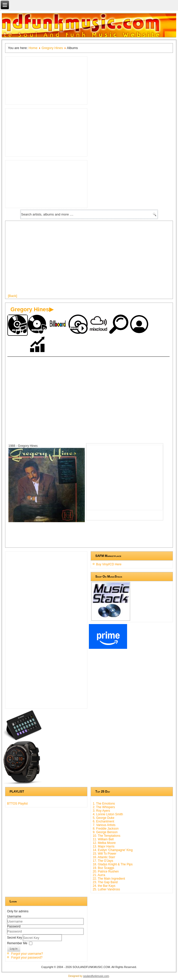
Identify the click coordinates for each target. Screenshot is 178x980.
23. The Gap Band (105, 882)
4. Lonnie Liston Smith (108, 814)
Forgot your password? (27, 958)
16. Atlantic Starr (104, 857)
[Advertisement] (86, 395)
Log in (14, 949)
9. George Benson (105, 832)
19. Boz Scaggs (103, 868)
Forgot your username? (27, 954)
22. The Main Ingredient (109, 879)
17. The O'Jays (103, 861)
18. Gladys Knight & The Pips (113, 864)
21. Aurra (99, 875)
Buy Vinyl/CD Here (109, 564)
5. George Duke (104, 818)
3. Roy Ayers (101, 811)
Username (14, 916)
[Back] (12, 296)
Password (14, 926)
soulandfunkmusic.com (96, 976)
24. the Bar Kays (104, 886)
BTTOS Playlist (17, 804)
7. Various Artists (104, 825)
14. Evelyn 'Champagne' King (113, 850)
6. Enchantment (103, 821)
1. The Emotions (104, 804)
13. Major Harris (104, 846)
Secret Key (15, 937)
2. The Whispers (104, 807)
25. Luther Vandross (106, 889)
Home (33, 48)
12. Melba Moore (104, 843)
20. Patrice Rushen (106, 871)
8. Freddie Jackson (106, 829)
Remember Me (17, 943)
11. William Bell (103, 839)
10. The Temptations (106, 836)
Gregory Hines (52, 48)
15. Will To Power (104, 854)
